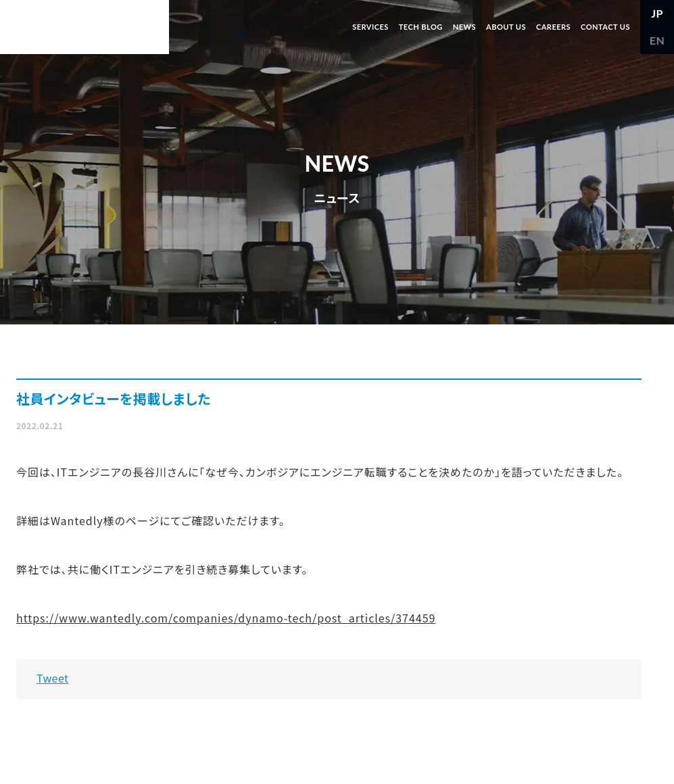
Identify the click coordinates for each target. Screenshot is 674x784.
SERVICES (370, 27)
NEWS (464, 27)
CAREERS (553, 27)
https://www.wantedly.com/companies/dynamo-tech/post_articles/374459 (226, 618)
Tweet (53, 678)
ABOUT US (506, 27)
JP (657, 13)
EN (657, 40)
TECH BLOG (421, 27)
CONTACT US (605, 27)
